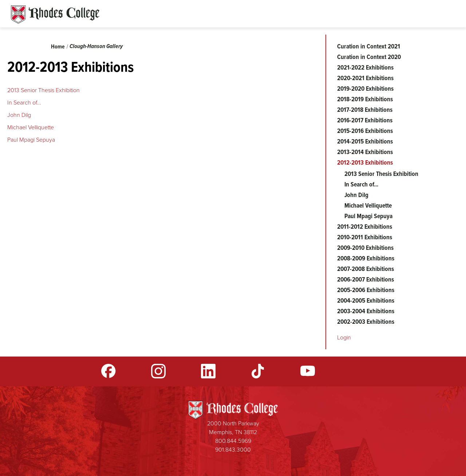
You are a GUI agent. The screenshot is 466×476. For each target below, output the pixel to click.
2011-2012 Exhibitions (365, 227)
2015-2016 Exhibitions (365, 131)
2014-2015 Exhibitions (365, 141)
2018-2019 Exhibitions (365, 99)
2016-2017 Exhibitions (365, 120)
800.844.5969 (233, 441)
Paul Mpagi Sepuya (32, 140)
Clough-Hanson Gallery (96, 46)
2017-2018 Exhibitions (365, 110)
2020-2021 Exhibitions (365, 78)
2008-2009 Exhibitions (366, 258)
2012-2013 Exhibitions (365, 162)
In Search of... (24, 103)
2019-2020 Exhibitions (365, 88)
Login (344, 337)
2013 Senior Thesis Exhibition (44, 90)
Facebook (108, 371)
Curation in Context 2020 (369, 57)
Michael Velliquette (31, 127)
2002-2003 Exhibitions (366, 322)
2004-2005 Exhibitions (366, 300)
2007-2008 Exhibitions (366, 269)
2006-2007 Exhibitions (366, 279)
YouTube (308, 371)
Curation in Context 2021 (369, 46)
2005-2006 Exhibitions (366, 290)
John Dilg (19, 115)
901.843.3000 (233, 450)
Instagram (158, 371)
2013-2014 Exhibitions (365, 152)
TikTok (258, 371)
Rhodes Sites (55, 15)
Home (58, 46)
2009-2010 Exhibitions (365, 248)
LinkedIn (208, 371)
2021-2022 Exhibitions (365, 67)
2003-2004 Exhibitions (366, 311)
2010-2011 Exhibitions (365, 237)
